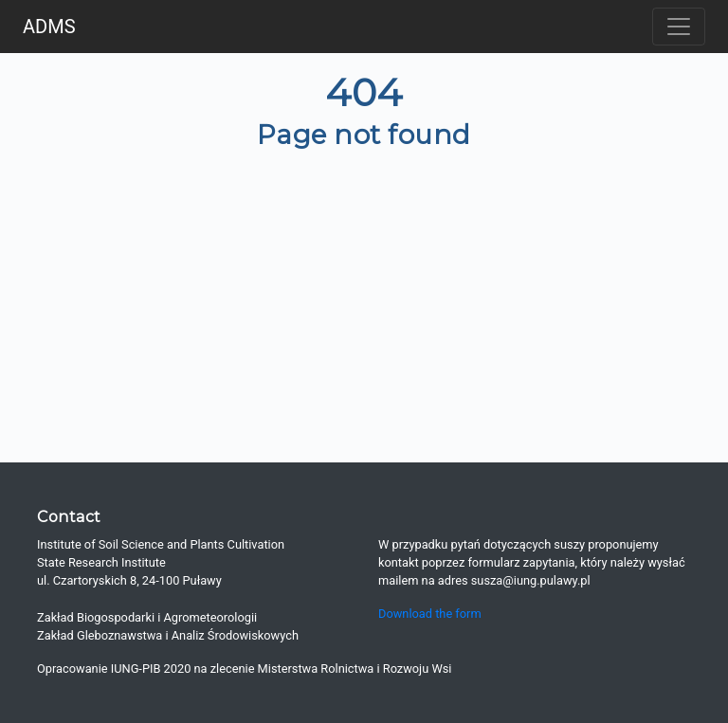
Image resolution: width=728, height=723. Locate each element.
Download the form (430, 614)
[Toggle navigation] (679, 27)
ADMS (49, 27)
